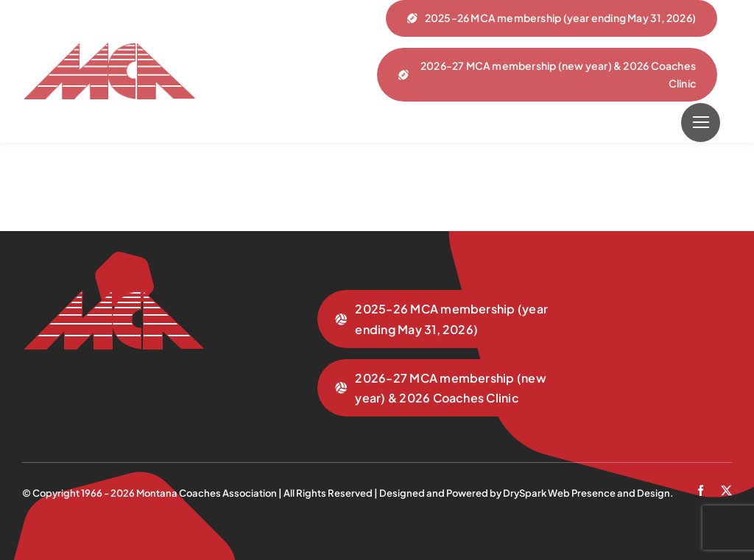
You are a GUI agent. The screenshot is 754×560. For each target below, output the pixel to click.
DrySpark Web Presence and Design (586, 493)
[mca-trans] (109, 49)
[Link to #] (701, 123)
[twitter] (726, 490)
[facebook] (701, 490)
